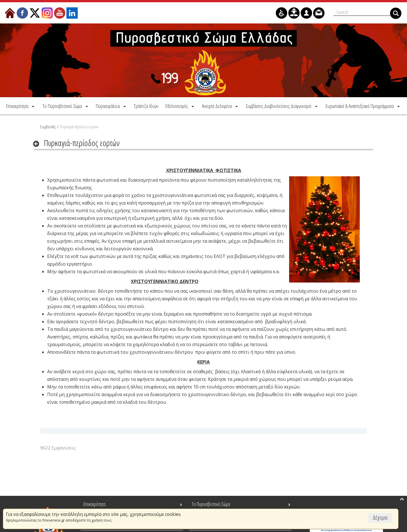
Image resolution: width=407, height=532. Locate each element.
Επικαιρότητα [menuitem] (94, 504)
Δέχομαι (380, 517)
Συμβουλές (48, 125)
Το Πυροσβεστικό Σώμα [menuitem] (211, 504)
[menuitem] (21, 105)
